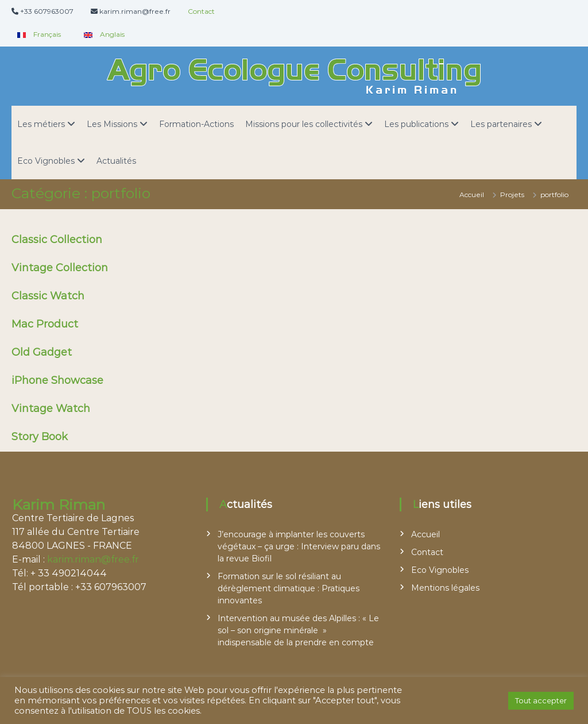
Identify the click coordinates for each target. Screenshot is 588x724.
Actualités (116, 161)
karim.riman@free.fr (93, 559)
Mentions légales (445, 588)
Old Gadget (42, 352)
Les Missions (112, 124)
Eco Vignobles (46, 161)
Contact (201, 11)
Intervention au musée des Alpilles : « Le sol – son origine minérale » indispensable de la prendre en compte (298, 630)
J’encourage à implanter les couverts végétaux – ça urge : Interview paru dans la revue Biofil (299, 546)
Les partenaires (501, 124)
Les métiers (41, 124)
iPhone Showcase (57, 380)
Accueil (425, 534)
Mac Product (45, 324)
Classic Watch (48, 296)
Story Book (40, 437)
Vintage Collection (60, 268)
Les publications (416, 124)
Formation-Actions (196, 124)
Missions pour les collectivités (304, 124)
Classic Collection (57, 240)
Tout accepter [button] (541, 700)
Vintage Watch (51, 409)
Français (36, 34)
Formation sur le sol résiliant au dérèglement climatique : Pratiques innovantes (289, 588)
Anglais (101, 34)
